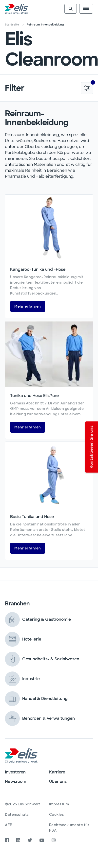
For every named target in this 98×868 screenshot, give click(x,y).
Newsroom (16, 781)
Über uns (58, 781)
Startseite (12, 25)
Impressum (59, 804)
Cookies (57, 815)
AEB (9, 825)
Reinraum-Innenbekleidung (45, 25)
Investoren (15, 772)
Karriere (57, 772)
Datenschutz (17, 815)
